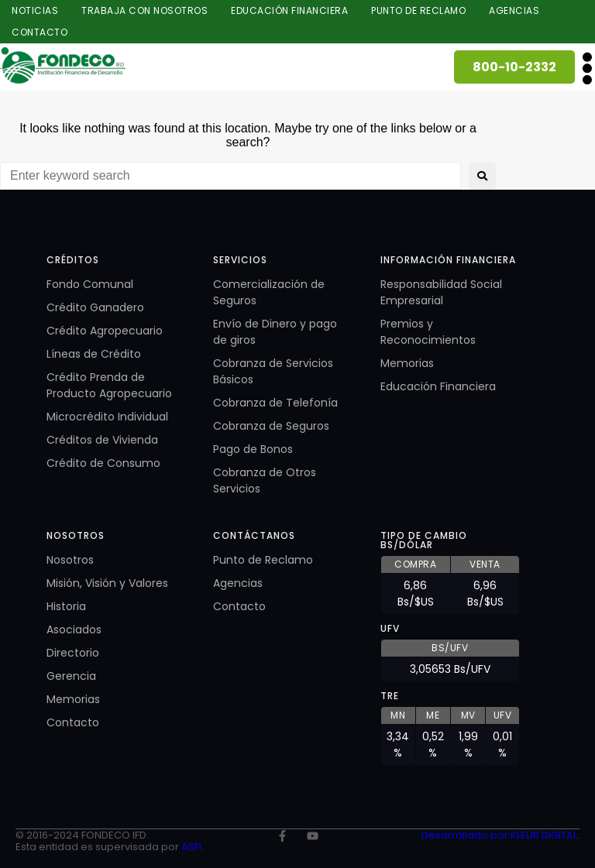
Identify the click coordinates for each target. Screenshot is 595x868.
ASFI (191, 847)
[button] (587, 69)
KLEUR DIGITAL (544, 835)
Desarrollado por (466, 835)
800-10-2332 (514, 67)
